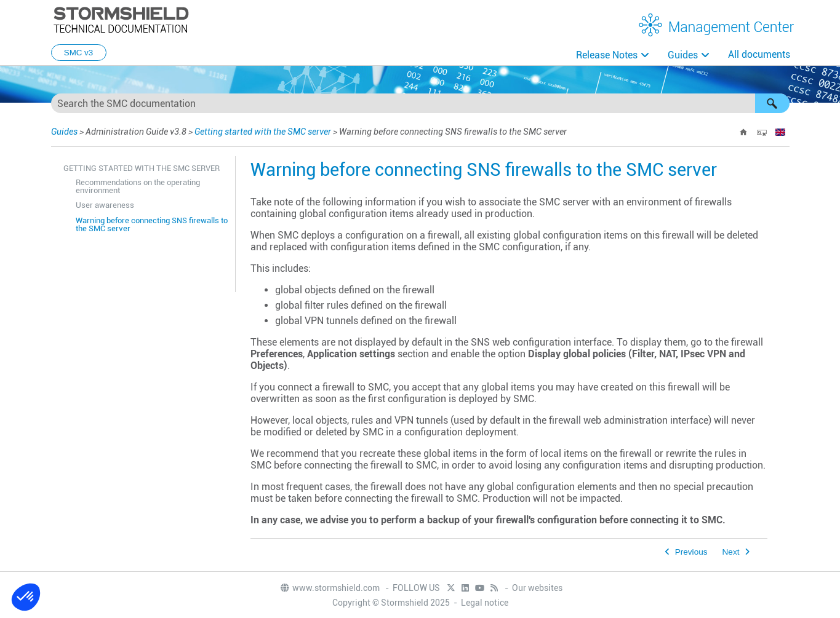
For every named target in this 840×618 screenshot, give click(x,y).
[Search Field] (420, 103)
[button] (772, 103)
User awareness (105, 205)
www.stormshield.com (330, 588)
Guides (683, 55)
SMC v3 (78, 53)
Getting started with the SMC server (263, 132)
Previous (691, 552)
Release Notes (607, 55)
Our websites (537, 588)
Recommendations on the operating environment (138, 186)
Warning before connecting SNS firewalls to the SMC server (152, 224)
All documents (759, 54)
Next (731, 552)
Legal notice (485, 603)
